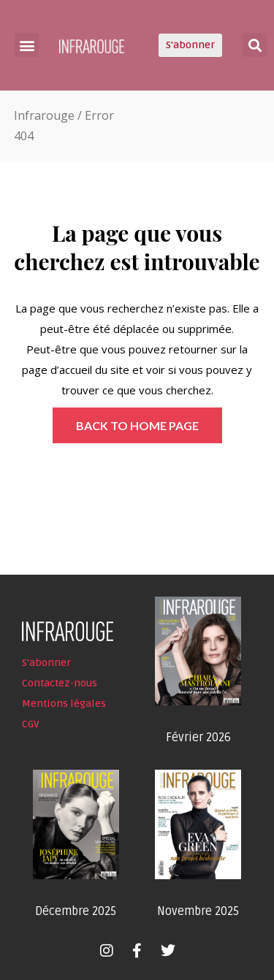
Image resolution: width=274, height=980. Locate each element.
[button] (27, 45)
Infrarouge (44, 115)
